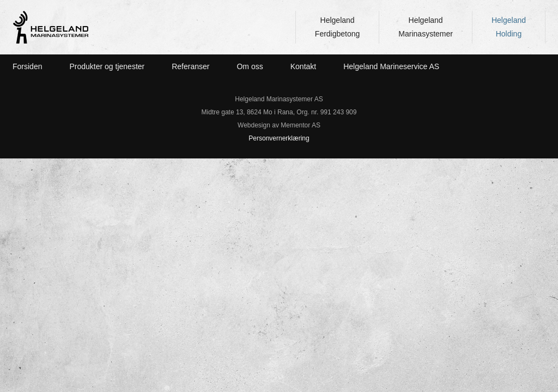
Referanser (190, 66)
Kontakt (303, 66)
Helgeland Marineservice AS (391, 66)
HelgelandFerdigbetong (338, 27)
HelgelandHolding (509, 27)
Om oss (250, 66)
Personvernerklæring (279, 138)
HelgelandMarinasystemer (426, 27)
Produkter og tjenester (107, 66)
